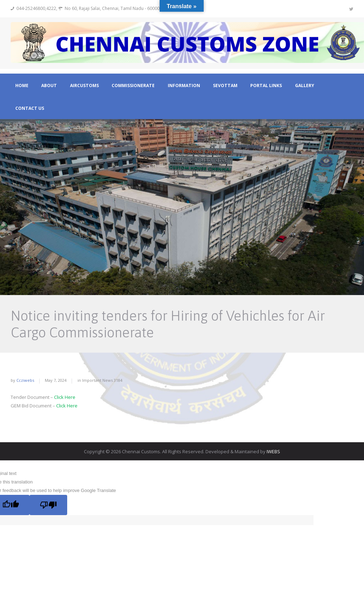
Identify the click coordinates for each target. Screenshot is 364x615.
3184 (118, 380)
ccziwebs (25, 380)
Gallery (305, 86)
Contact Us (30, 108)
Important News (97, 380)
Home (22, 86)
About (49, 86)
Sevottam (225, 86)
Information (184, 86)
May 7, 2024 (56, 380)
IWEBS (273, 451)
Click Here (65, 397)
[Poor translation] (48, 505)
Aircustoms (84, 86)
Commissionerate (133, 86)
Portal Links (266, 86)
